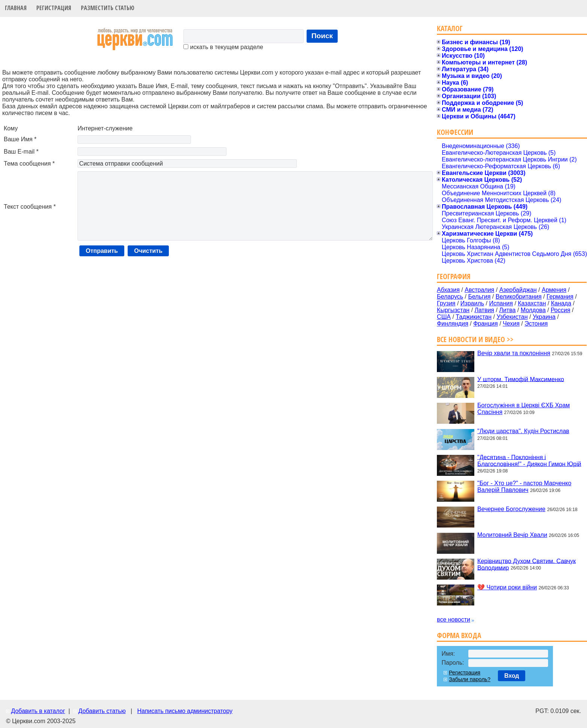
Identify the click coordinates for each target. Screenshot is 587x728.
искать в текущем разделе (223, 47)
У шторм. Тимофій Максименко (521, 379)
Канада (561, 303)
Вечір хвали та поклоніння (514, 353)
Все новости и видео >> (475, 339)
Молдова (533, 310)
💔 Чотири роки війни (507, 587)
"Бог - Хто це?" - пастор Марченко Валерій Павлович (524, 487)
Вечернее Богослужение (511, 509)
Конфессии (455, 132)
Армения (554, 290)
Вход (512, 676)
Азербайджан (518, 290)
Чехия (511, 324)
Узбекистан (512, 317)
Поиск (322, 36)
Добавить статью (102, 711)
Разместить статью (108, 8)
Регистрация (54, 8)
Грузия (446, 303)
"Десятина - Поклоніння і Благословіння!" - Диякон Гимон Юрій (529, 460)
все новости (454, 620)
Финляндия (453, 324)
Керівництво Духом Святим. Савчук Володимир (527, 564)
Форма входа (459, 635)
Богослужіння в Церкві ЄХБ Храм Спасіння (524, 409)
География (454, 276)
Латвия (484, 310)
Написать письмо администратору (185, 711)
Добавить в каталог (38, 711)
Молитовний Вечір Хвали (512, 535)
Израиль (472, 303)
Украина (544, 317)
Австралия (479, 290)
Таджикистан (474, 317)
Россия (560, 310)
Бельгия (479, 297)
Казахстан (532, 303)
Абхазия (448, 290)
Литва (507, 310)
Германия (560, 297)
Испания (501, 303)
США (444, 317)
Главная (16, 8)
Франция (486, 324)
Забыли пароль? (470, 679)
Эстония (536, 324)
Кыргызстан (453, 310)
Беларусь (450, 297)
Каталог (450, 28)
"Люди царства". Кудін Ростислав (523, 431)
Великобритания (519, 297)
